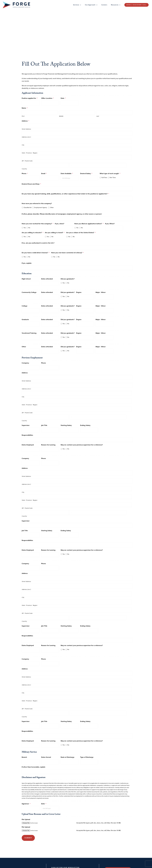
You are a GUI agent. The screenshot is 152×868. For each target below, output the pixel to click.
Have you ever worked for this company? (38, 224)
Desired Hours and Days (31, 184)
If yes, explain (27, 263)
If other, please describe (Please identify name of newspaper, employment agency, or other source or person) (62, 214)
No (29, 228)
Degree (79, 292)
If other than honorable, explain (33, 767)
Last (98, 116)
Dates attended (47, 279)
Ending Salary (85, 425)
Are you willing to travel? (55, 233)
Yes (25, 228)
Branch (24, 757)
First (23, 116)
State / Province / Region (30, 153)
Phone (25, 174)
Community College (29, 292)
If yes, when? (60, 224)
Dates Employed (28, 445)
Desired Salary (86, 174)
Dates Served (46, 757)
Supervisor (26, 425)
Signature (26, 804)
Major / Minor (101, 292)
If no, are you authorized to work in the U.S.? (38, 243)
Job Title (44, 425)
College (25, 306)
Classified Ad (28, 207)
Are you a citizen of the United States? (81, 233)
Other (52, 207)
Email (44, 174)
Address (25, 121)
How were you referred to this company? (37, 204)
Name (25, 108)
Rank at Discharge (68, 757)
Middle (61, 116)
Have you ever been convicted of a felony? (67, 253)
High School (26, 279)
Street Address (26, 129)
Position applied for (30, 98)
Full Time (104, 178)
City (23, 145)
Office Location (48, 98)
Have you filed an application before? (89, 224)
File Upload (26, 820)
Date (63, 98)
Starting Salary (66, 425)
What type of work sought (110, 174)
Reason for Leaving (48, 445)
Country (24, 169)
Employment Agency (41, 207)
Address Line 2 (26, 137)
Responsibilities (27, 435)
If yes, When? (110, 224)
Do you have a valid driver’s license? (36, 253)
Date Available (67, 174)
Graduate (25, 320)
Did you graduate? (68, 279)
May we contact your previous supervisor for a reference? (82, 445)
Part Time (113, 178)
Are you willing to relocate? (33, 233)
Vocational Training (29, 333)
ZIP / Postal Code (27, 161)
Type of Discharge (87, 757)
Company (25, 363)
